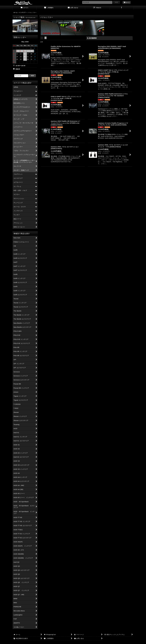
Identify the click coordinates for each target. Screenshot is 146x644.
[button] (121, 8)
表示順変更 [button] (92, 38)
